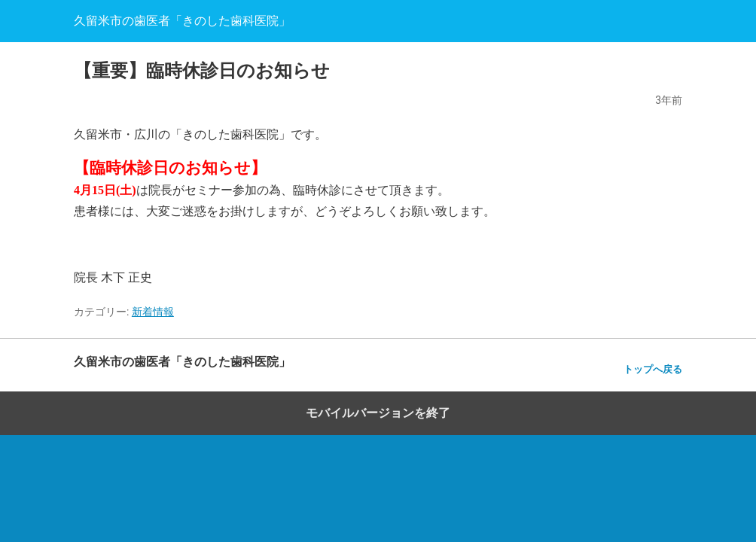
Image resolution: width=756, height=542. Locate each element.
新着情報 (153, 312)
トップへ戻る (653, 369)
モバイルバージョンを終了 (378, 413)
